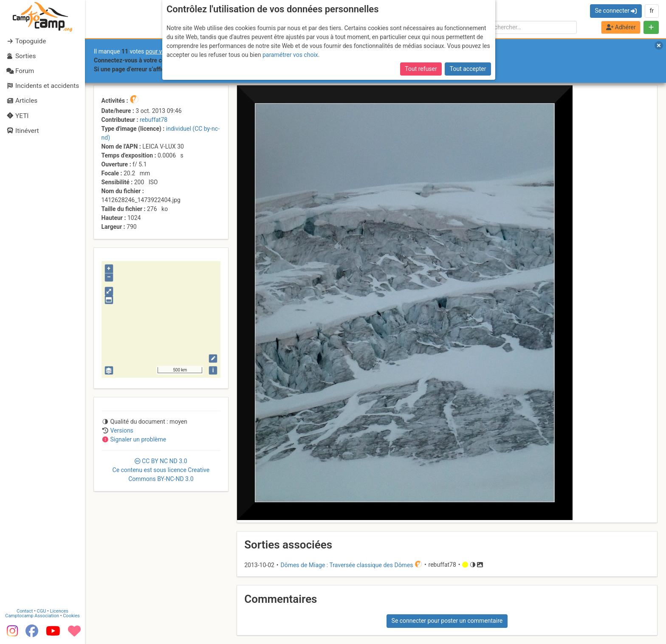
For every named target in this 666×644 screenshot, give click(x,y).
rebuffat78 (154, 120)
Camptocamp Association (32, 616)
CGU (42, 611)
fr (652, 11)
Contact (25, 611)
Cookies (71, 616)
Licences (59, 611)
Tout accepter (468, 69)
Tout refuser (421, 69)
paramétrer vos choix (290, 55)
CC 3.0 (161, 470)
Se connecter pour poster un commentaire (447, 621)
